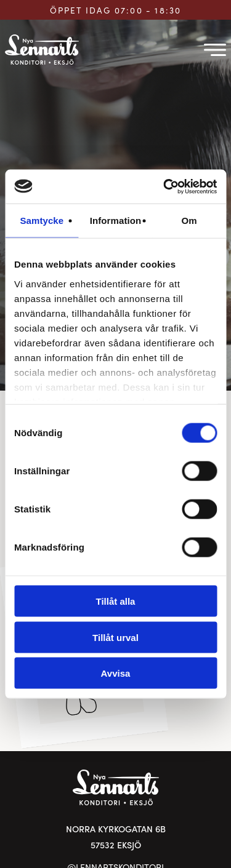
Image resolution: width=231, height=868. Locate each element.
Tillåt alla (116, 601)
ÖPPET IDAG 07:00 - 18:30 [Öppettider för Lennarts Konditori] (116, 10)
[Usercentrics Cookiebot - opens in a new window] (164, 186)
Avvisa (116, 673)
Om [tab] (189, 221)
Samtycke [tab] (42, 221)
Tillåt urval (115, 637)
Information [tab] (116, 221)
